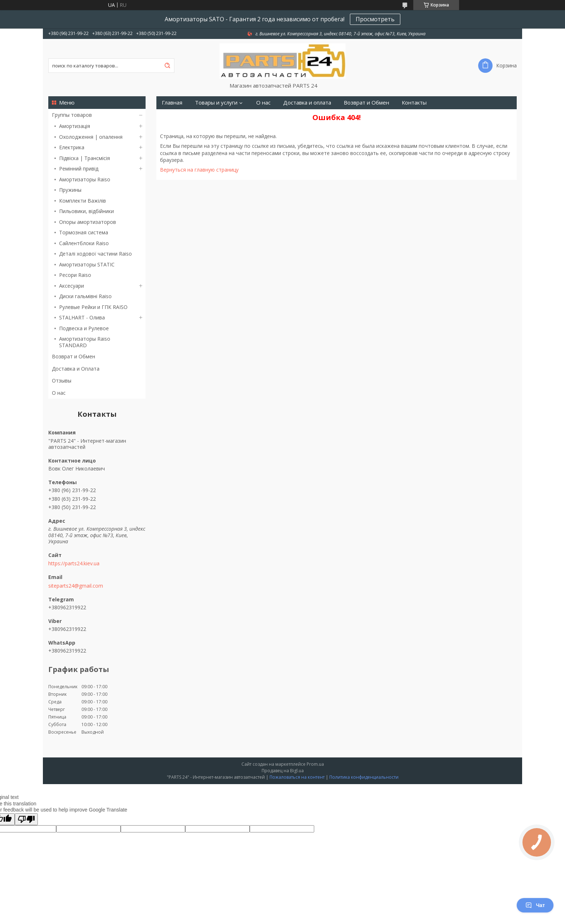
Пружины (70, 190)
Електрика (72, 147)
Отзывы (62, 381)
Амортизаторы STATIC (87, 264)
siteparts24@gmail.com (76, 586)
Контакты (414, 103)
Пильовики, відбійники (86, 211)
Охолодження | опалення (91, 137)
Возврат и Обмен (74, 356)
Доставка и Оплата (76, 369)
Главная (172, 103)
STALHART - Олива (82, 317)
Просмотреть (375, 19)
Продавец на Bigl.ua (283, 771)
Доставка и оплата (307, 103)
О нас (59, 393)
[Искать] (167, 66)
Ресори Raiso (75, 275)
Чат (535, 905)
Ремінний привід (79, 169)
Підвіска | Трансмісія (84, 158)
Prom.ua (315, 764)
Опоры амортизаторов (88, 222)
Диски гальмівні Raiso (85, 296)
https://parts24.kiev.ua (74, 563)
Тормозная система (84, 232)
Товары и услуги (216, 103)
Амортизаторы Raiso (85, 179)
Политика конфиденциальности (364, 777)
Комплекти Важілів (83, 201)
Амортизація (75, 126)
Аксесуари (72, 286)
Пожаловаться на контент (297, 777)
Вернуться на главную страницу (199, 170)
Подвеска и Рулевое (84, 328)
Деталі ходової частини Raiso (95, 254)
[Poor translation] (26, 819)
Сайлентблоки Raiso (84, 243)
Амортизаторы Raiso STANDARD (85, 342)
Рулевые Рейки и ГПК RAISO (93, 307)
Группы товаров (72, 115)
